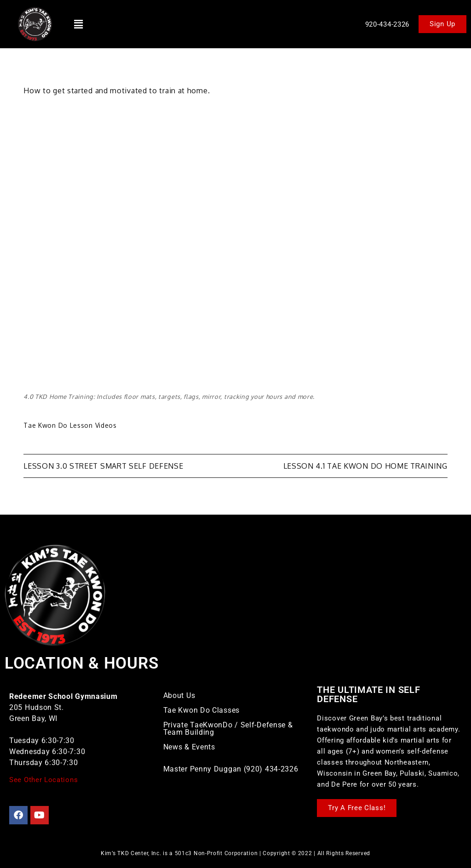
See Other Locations (43, 780)
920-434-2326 (387, 24)
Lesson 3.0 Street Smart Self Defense (103, 466)
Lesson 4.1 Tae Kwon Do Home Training (365, 466)
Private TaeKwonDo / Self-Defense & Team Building (228, 729)
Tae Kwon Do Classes (201, 710)
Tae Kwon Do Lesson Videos (70, 425)
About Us (179, 695)
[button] (79, 24)
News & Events (189, 747)
